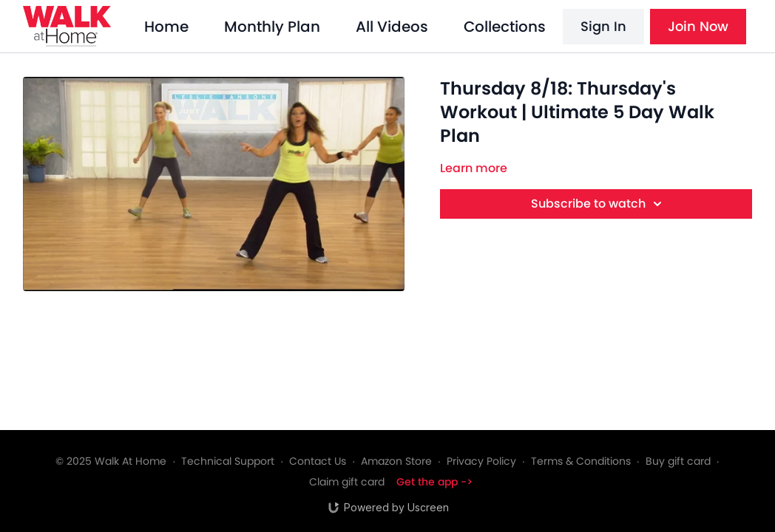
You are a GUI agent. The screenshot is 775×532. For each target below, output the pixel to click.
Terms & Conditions (581, 461)
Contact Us (318, 461)
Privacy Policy (481, 461)
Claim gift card (347, 482)
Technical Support (228, 461)
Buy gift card (678, 461)
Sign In (603, 26)
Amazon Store (396, 461)
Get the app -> (434, 482)
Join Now (698, 26)
